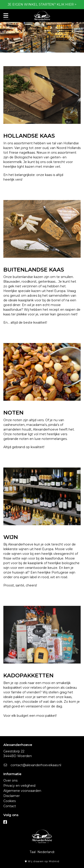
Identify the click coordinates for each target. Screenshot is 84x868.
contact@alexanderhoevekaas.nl (32, 765)
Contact (10, 806)
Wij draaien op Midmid (42, 861)
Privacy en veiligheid (19, 786)
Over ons (10, 780)
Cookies (10, 801)
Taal (33, 852)
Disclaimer (12, 796)
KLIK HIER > (67, 4)
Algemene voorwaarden (22, 791)
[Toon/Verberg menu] (5, 16)
